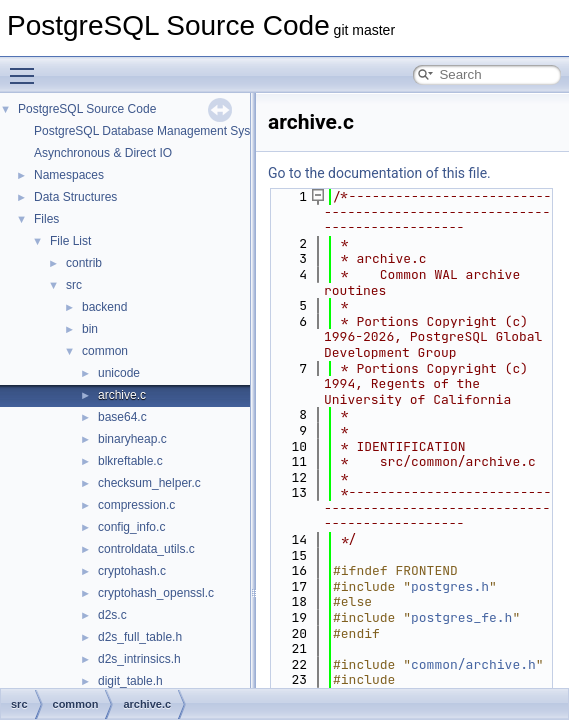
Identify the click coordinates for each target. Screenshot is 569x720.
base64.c (122, 417)
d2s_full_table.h (140, 637)
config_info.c (131, 527)
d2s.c (112, 615)
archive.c (122, 395)
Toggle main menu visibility (27, 67)
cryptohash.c (132, 571)
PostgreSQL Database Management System (152, 131)
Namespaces (69, 175)
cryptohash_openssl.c (156, 593)
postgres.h (450, 586)
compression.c (136, 505)
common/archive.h (473, 664)
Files (46, 219)
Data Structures (75, 197)
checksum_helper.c (149, 483)
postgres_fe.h (461, 617)
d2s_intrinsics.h (139, 659)
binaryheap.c (132, 439)
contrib (84, 263)
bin (90, 329)
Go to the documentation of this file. (379, 173)
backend (104, 307)
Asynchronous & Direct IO (103, 153)
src (74, 285)
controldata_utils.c (146, 549)
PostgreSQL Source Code (87, 109)
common (105, 351)
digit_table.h (130, 681)
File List (70, 241)
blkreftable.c (130, 461)
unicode (119, 373)
